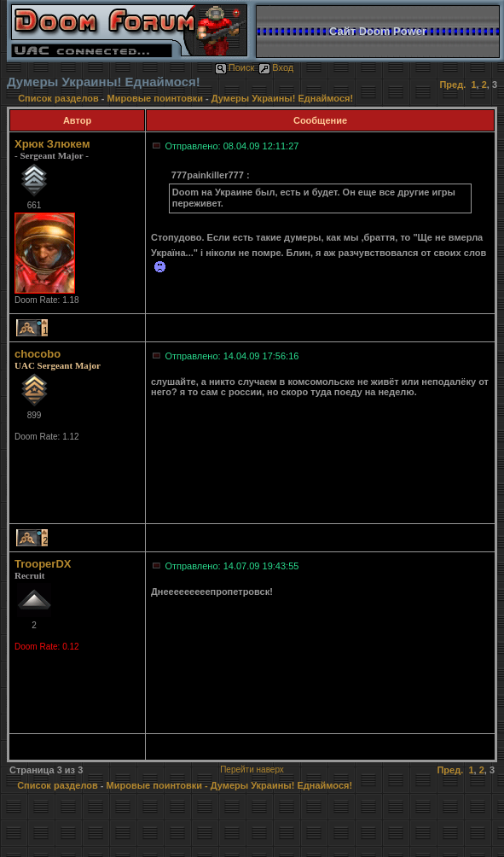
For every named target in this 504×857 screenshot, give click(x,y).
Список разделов (60, 98)
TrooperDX (43, 564)
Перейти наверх (252, 770)
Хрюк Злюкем (52, 144)
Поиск (235, 67)
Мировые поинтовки (155, 98)
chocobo (38, 354)
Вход (276, 67)
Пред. (452, 85)
